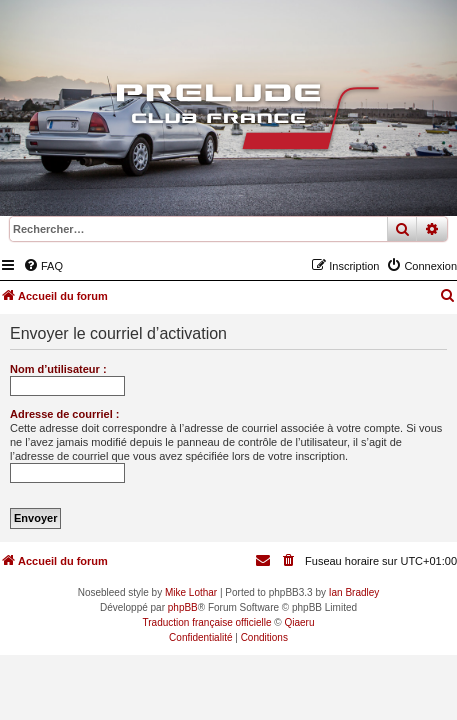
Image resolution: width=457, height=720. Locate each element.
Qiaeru (299, 622)
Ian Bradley (354, 592)
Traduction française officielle (207, 622)
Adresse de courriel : (64, 414)
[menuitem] (43, 266)
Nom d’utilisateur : (58, 369)
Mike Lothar (191, 592)
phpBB (183, 607)
